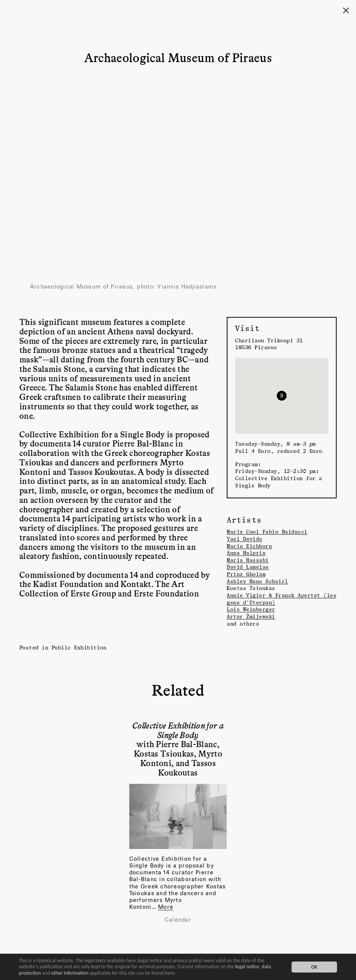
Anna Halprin (246, 553)
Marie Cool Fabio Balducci (267, 531)
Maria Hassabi (248, 560)
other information (70, 973)
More (166, 907)
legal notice (247, 967)
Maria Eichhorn (249, 546)
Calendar (178, 920)
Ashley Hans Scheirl (257, 581)
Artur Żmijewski (251, 616)
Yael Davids (245, 539)
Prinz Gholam (246, 574)
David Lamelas (248, 567)
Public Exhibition (79, 647)
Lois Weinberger (251, 609)
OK (314, 967)
